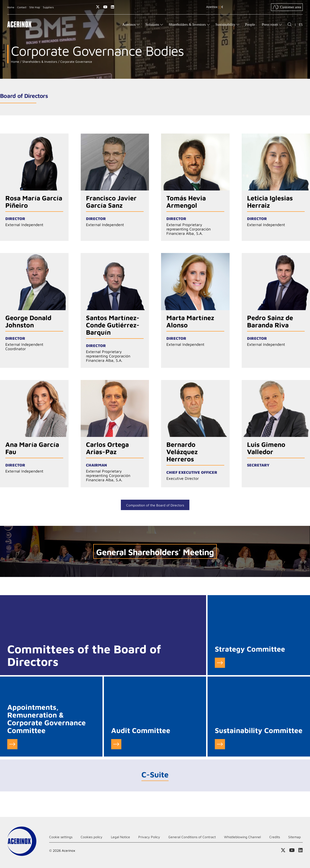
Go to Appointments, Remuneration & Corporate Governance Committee (12, 744)
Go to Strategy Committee (220, 663)
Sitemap (294, 837)
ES (301, 24)
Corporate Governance (76, 62)
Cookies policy (92, 837)
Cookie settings (61, 837)
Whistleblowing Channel (242, 837)
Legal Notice (120, 837)
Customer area (287, 7)
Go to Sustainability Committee (220, 744)
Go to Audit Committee (116, 744)
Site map (35, 7)
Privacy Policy (149, 837)
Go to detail (34, 187)
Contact (22, 7)
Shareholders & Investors (39, 62)
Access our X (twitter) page (98, 7)
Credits (275, 837)
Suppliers (48, 7)
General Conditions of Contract (192, 837)
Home (11, 7)
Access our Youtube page (105, 7)
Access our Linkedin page (112, 7)
